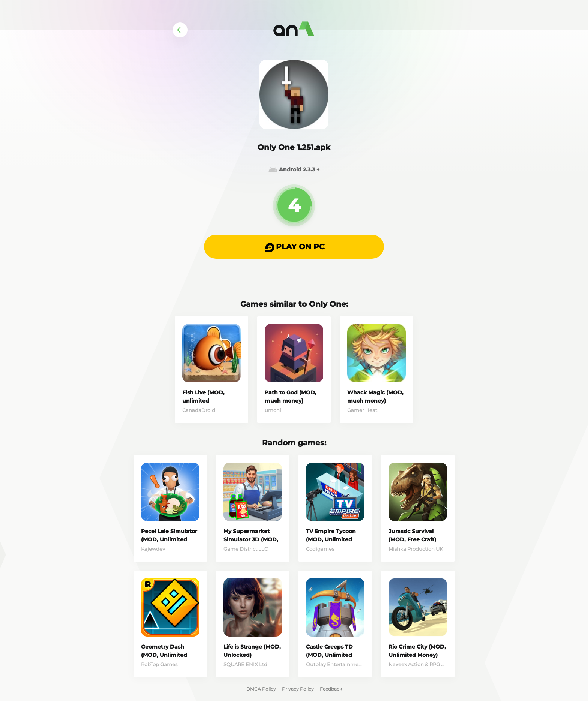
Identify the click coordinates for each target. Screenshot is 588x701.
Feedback (331, 689)
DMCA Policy (261, 689)
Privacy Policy (298, 689)
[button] (294, 247)
